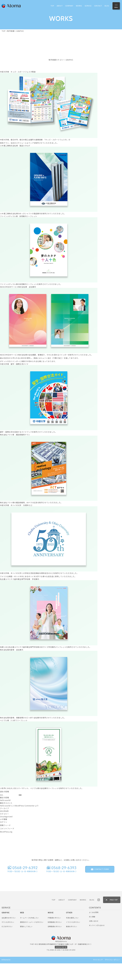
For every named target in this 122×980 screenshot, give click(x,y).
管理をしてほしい (26, 943)
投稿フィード (5, 825)
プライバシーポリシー (113, 976)
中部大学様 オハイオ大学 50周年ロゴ (16, 505)
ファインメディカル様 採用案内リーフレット (19, 216)
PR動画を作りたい (54, 934)
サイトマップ (98, 976)
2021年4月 (4, 811)
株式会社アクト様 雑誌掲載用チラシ (15, 435)
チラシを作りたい (8, 938)
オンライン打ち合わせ (97, 942)
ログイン (4, 822)
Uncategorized (6, 816)
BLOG (92, 916)
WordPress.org (6, 832)
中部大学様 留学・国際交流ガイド (14, 364)
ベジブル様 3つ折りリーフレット (14, 720)
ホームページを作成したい (29, 934)
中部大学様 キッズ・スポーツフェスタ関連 (18, 72)
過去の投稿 (4, 791)
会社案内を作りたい (9, 934)
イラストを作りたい (73, 938)
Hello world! (5, 800)
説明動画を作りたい (55, 943)
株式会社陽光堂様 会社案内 (12, 650)
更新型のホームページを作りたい (32, 938)
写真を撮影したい (72, 934)
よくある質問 (94, 929)
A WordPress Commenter (24, 806)
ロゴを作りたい (7, 943)
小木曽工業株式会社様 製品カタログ (15, 146)
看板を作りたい (72, 943)
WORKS (83, 916)
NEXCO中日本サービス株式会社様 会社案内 (18, 287)
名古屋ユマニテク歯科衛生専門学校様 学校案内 (20, 579)
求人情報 (92, 933)
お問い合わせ (94, 937)
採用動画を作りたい (55, 938)
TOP (53, 916)
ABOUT (62, 916)
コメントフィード (7, 828)
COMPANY (72, 916)
